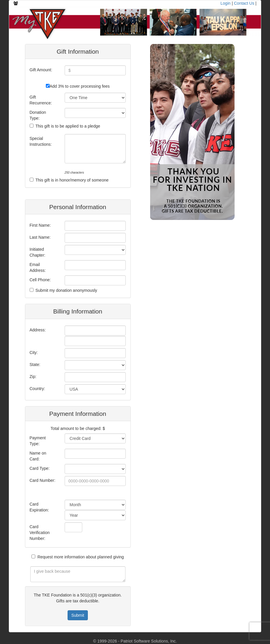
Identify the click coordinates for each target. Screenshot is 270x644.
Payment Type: (38, 441)
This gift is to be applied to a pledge (68, 126)
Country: (37, 389)
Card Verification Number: (40, 533)
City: (34, 352)
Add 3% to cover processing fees (80, 86)
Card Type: (40, 468)
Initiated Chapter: (38, 252)
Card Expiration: (39, 507)
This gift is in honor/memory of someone (72, 180)
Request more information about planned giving (81, 557)
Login (226, 3)
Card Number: (43, 480)
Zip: (33, 377)
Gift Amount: (41, 70)
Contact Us (244, 3)
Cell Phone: (40, 280)
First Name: (40, 225)
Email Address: (38, 267)
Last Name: (40, 237)
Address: (38, 330)
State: (35, 365)
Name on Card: (38, 456)
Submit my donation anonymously (66, 290)
